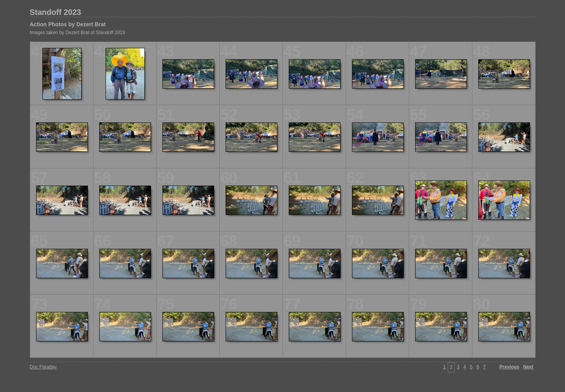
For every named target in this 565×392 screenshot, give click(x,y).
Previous (509, 367)
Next (528, 367)
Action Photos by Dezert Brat (68, 24)
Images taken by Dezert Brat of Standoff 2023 (77, 33)
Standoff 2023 (56, 12)
